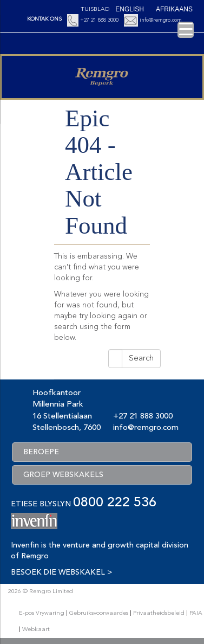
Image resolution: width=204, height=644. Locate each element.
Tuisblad (95, 9)
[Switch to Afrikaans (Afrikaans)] (174, 9)
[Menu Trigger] (186, 30)
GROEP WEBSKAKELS (63, 475)
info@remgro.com (161, 20)
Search (141, 359)
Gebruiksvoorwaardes (99, 613)
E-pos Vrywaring (42, 613)
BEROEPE (41, 452)
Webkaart (36, 630)
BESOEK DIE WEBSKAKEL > (61, 572)
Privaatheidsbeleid (159, 613)
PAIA (196, 613)
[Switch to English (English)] (130, 9)
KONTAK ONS (44, 19)
